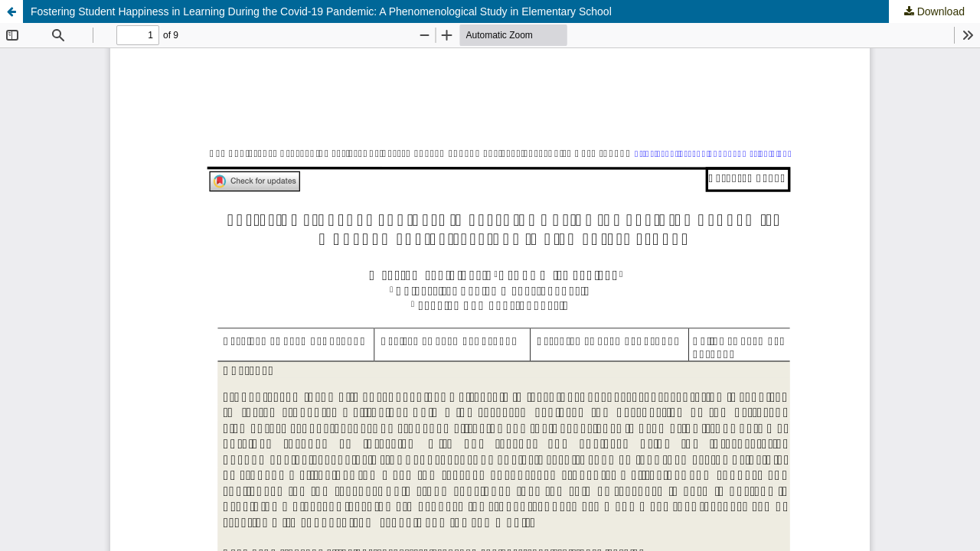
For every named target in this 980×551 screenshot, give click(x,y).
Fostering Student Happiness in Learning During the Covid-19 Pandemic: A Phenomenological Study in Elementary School (321, 11)
